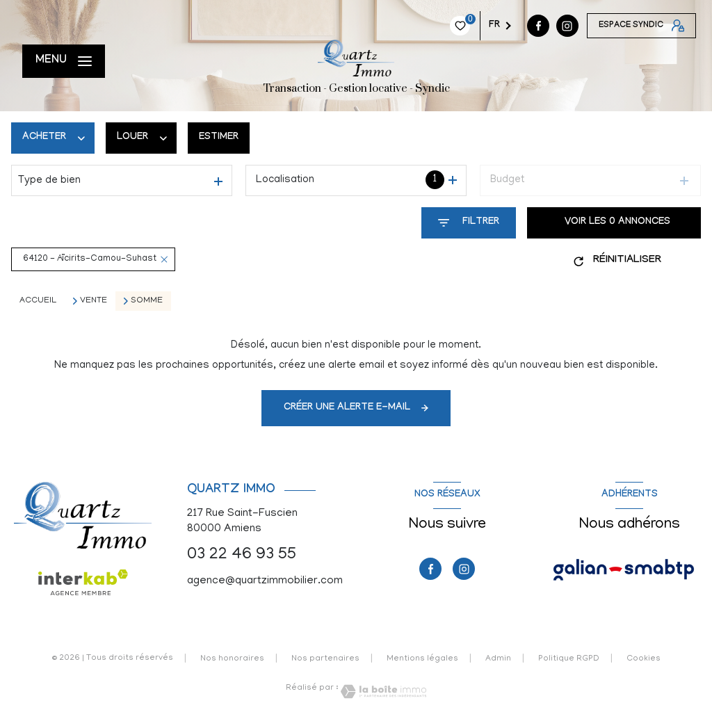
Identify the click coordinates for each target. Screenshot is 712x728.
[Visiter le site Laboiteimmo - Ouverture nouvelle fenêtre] (382, 691)
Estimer (219, 138)
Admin (498, 659)
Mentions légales (422, 659)
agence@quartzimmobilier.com (265, 581)
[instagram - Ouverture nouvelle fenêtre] (481, 26)
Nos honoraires (232, 659)
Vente (94, 301)
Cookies (644, 659)
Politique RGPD (569, 659)
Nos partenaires (325, 659)
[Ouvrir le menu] (64, 61)
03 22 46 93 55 (242, 555)
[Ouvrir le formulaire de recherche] (469, 223)
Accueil (38, 301)
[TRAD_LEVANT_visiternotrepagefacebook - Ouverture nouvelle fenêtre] (452, 26)
